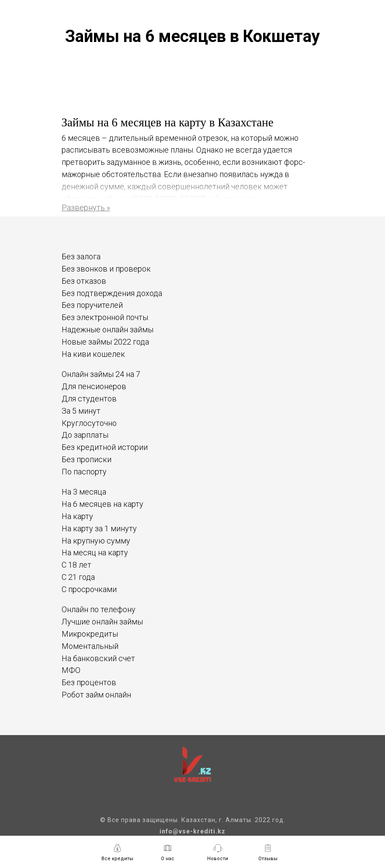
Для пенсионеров (94, 386)
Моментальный (90, 646)
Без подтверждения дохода (112, 293)
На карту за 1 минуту (99, 528)
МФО (71, 670)
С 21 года (78, 577)
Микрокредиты (90, 634)
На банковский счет (98, 658)
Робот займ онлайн (96, 695)
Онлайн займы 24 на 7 (101, 374)
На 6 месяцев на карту (102, 504)
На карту (77, 516)
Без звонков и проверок (106, 269)
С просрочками (89, 589)
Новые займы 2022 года (105, 342)
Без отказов (84, 281)
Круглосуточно (89, 423)
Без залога (81, 256)
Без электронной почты (105, 317)
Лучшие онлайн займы (102, 622)
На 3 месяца (84, 492)
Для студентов (89, 399)
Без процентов (89, 682)
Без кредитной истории (105, 447)
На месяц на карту (95, 553)
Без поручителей (92, 305)
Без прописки (87, 459)
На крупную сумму (96, 541)
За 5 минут (81, 411)
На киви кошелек (93, 354)
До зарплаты (85, 435)
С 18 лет (76, 565)
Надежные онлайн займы (108, 329)
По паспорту (84, 472)
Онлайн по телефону (99, 609)
